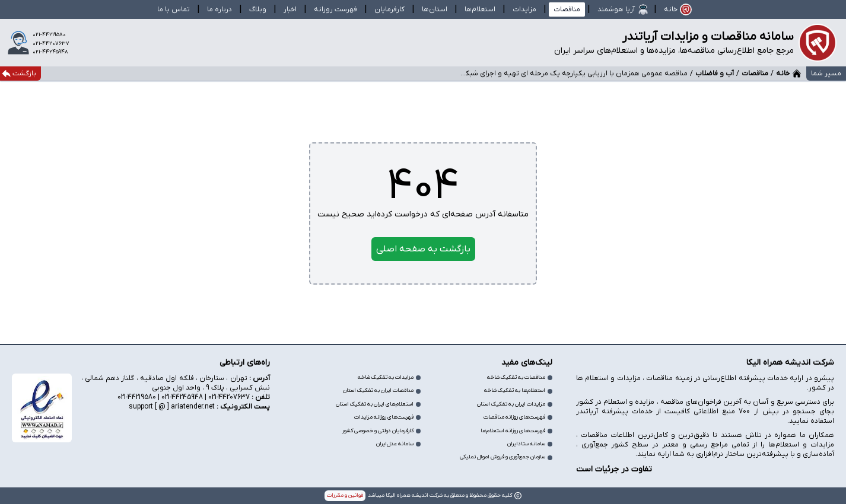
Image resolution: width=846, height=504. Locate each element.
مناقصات (567, 9)
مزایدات (524, 9)
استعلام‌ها (480, 9)
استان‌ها (435, 9)
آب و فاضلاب (715, 74)
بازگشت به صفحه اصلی (423, 249)
